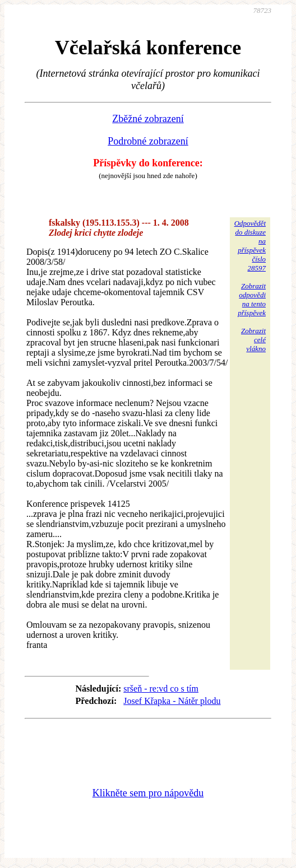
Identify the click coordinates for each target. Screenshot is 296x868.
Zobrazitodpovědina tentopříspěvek (252, 299)
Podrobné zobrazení (148, 141)
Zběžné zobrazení (148, 119)
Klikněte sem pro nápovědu (148, 793)
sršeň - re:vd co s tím (161, 689)
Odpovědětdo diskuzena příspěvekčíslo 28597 (250, 246)
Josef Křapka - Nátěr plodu (172, 701)
